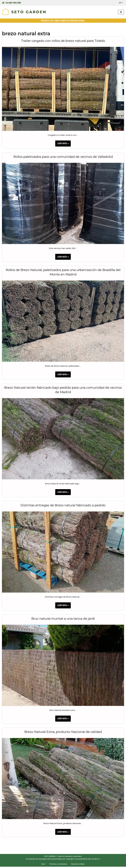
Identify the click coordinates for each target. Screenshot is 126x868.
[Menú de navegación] (121, 12)
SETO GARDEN (49, 858)
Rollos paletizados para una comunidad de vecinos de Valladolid (63, 157)
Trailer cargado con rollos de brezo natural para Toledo (63, 41)
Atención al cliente (78, 865)
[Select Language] (122, 3)
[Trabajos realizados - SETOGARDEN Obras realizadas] (24, 12)
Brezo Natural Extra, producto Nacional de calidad (63, 733)
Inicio (43, 865)
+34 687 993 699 (13, 3)
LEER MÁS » (62, 144)
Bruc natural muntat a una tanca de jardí (63, 619)
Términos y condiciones (58, 865)
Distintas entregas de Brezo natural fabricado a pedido (63, 506)
